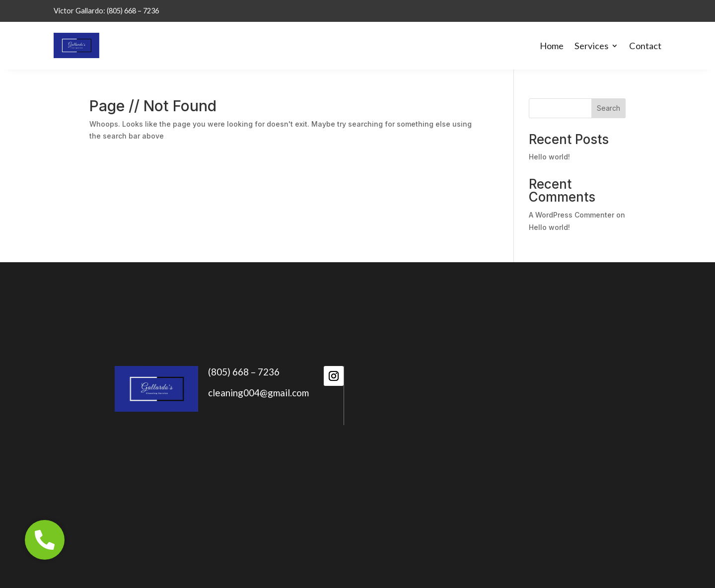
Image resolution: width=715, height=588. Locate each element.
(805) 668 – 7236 (244, 372)
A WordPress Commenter (572, 215)
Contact (645, 46)
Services (591, 46)
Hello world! (549, 157)
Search (608, 108)
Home (552, 46)
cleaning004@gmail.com (258, 393)
